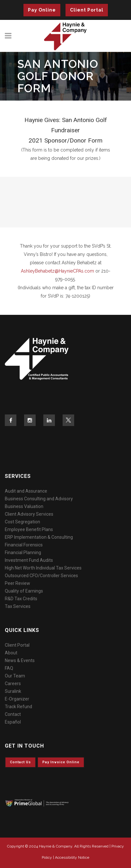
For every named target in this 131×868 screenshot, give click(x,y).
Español (13, 722)
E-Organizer (17, 699)
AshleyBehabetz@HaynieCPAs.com (57, 271)
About (11, 653)
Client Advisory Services (29, 514)
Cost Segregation (22, 522)
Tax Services (18, 606)
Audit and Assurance (26, 491)
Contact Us (20, 762)
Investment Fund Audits (29, 560)
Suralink (13, 691)
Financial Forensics (24, 545)
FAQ (9, 668)
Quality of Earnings (24, 591)
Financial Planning (23, 553)
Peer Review (17, 583)
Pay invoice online (61, 762)
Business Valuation (24, 506)
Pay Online (42, 10)
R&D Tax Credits (21, 599)
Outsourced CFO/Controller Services (41, 576)
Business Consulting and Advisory (39, 499)
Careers (13, 684)
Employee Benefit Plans (29, 529)
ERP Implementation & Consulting (39, 537)
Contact (13, 714)
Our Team (15, 676)
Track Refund (18, 707)
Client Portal (87, 10)
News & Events (20, 660)
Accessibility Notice (72, 857)
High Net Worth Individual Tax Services (43, 568)
